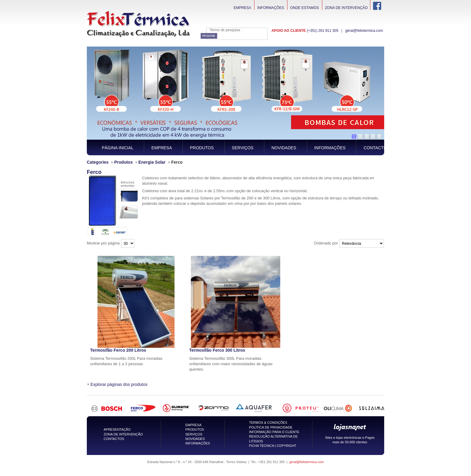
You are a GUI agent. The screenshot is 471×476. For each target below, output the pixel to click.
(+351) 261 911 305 (322, 31)
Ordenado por (326, 243)
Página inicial (118, 148)
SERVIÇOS (194, 434)
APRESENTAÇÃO (117, 429)
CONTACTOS (114, 439)
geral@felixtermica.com (364, 31)
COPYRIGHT (286, 446)
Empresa (243, 8)
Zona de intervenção (346, 8)
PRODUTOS (195, 429)
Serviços (243, 148)
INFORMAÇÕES (198, 443)
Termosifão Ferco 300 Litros (217, 350)
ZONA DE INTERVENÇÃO (123, 434)
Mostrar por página (103, 243)
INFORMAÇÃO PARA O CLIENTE (274, 432)
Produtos (202, 148)
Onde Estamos (305, 8)
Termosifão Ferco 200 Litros (118, 350)
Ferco (94, 172)
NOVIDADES (195, 439)
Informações (270, 8)
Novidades (284, 148)
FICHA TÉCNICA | (263, 446)
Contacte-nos (380, 148)
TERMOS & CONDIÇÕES (268, 423)
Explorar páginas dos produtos (119, 384)
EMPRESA (193, 425)
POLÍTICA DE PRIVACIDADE (271, 427)
